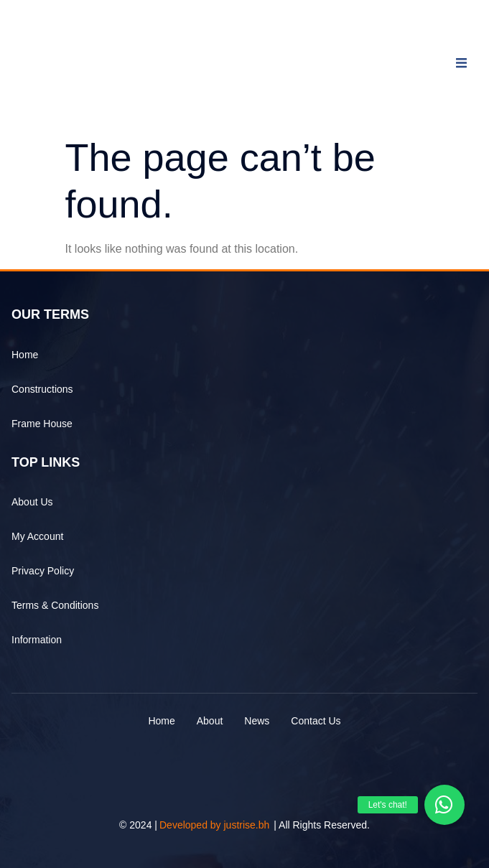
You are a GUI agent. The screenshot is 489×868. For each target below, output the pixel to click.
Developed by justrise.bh (214, 825)
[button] (444, 805)
